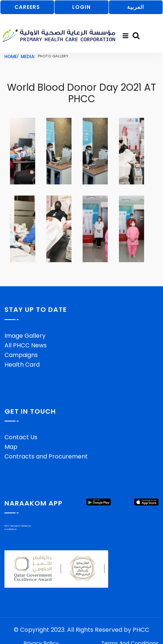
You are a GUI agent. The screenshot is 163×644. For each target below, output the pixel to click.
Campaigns (21, 355)
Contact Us (21, 437)
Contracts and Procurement (46, 456)
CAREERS (27, 7)
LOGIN (81, 7)
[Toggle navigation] (125, 36)
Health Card (22, 365)
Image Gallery (25, 336)
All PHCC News (26, 345)
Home (11, 56)
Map (11, 447)
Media (27, 56)
